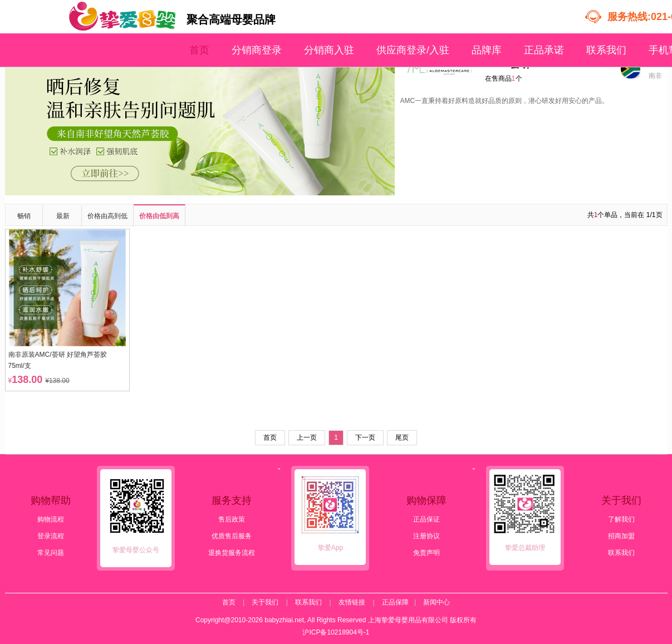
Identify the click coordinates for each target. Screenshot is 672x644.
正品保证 (426, 519)
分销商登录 (257, 50)
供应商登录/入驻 (413, 50)
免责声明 (426, 553)
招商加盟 (621, 536)
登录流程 (51, 536)
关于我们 (265, 602)
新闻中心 (436, 602)
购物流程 (51, 519)
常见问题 (51, 553)
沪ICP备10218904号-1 (336, 632)
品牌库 (487, 50)
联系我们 (606, 50)
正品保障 (395, 602)
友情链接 (352, 602)
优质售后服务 (232, 536)
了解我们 (621, 519)
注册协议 (426, 536)
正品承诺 (544, 50)
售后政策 (232, 519)
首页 (199, 50)
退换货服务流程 (232, 553)
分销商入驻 (329, 50)
